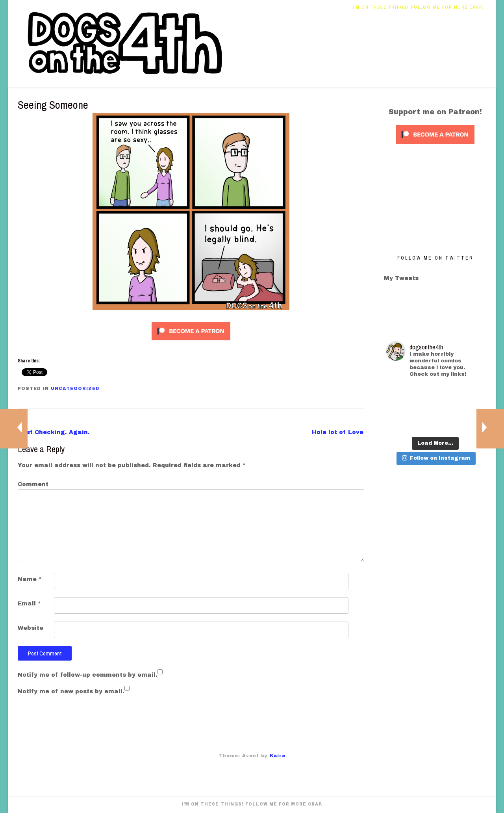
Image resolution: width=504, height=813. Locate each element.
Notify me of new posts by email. (71, 691)
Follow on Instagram (436, 458)
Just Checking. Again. (54, 432)
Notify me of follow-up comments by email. (88, 675)
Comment (33, 484)
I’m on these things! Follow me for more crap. (418, 7)
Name (30, 579)
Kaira (278, 755)
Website (31, 628)
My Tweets (401, 278)
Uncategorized (75, 388)
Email (29, 604)
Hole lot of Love (338, 432)
